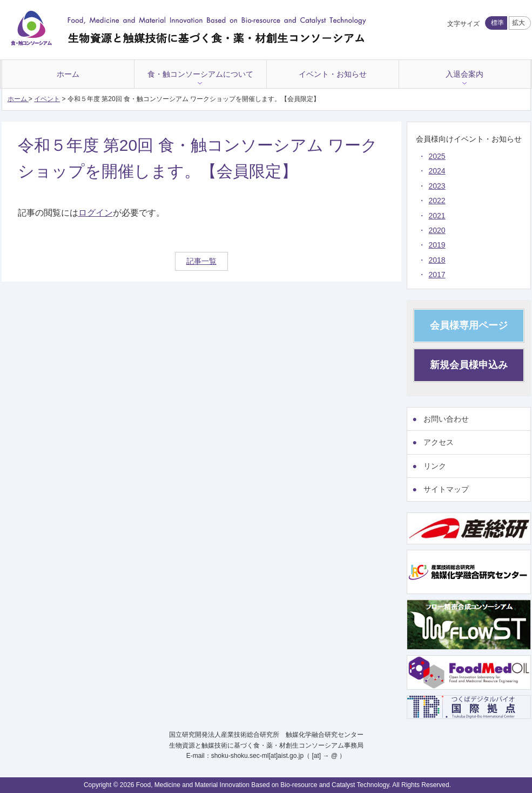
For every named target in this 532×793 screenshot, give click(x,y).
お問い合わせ (446, 419)
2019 (437, 245)
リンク (435, 466)
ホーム (68, 74)
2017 (437, 275)
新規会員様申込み (469, 365)
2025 (437, 156)
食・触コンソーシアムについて (200, 74)
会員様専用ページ (469, 325)
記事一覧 (201, 261)
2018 (437, 260)
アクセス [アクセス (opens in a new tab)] (439, 442)
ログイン (96, 213)
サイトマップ (446, 489)
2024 (437, 171)
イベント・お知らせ (333, 74)
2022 (437, 201)
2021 (437, 216)
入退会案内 (464, 74)
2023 (437, 186)
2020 (437, 230)
